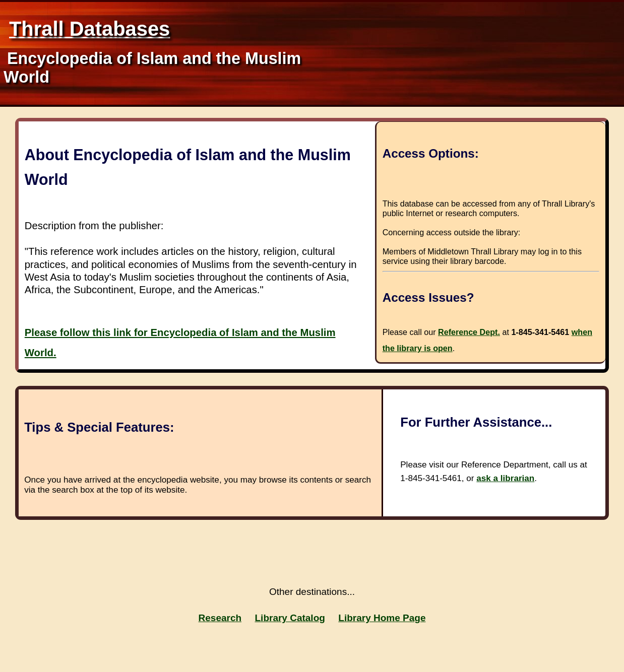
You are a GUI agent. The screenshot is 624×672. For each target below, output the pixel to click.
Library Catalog (290, 618)
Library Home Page (382, 618)
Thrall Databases (89, 29)
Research (220, 618)
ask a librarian (505, 478)
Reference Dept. (469, 332)
